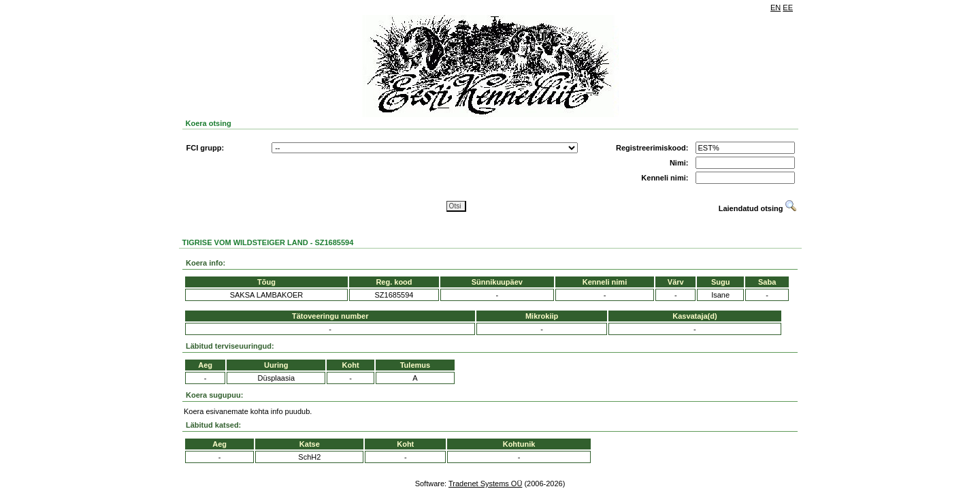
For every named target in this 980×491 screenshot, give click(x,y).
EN (775, 7)
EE (788, 7)
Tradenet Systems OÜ (485, 484)
